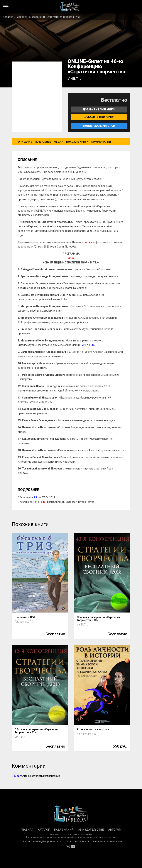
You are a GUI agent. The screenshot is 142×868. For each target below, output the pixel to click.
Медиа (59, 142)
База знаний (64, 830)
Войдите (17, 776)
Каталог (8, 17)
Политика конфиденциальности (41, 841)
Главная (27, 830)
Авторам (115, 830)
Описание (25, 142)
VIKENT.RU (88, 345)
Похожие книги (77, 142)
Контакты (116, 841)
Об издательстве (91, 830)
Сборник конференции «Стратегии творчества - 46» (49, 17)
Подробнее (43, 142)
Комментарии (101, 142)
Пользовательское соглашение (86, 841)
